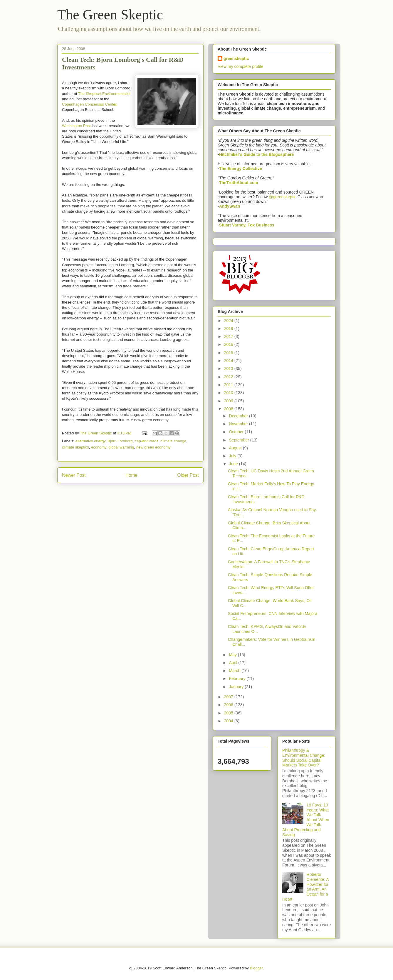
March (235, 671)
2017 (229, 336)
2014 (229, 361)
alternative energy (90, 441)
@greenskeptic (283, 197)
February (238, 679)
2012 (229, 377)
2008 (229, 409)
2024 (229, 321)
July (233, 456)
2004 (229, 721)
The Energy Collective (241, 169)
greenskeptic (236, 59)
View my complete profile (240, 66)
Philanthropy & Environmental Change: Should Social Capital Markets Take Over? (304, 758)
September (239, 440)
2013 (229, 369)
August (236, 448)
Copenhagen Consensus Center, (90, 104)
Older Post (188, 475)
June (234, 464)
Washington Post (76, 126)
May (233, 655)
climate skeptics (75, 447)
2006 (229, 705)
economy (99, 447)
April (234, 663)
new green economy (153, 447)
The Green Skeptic (110, 15)
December (239, 416)
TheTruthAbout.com (239, 183)
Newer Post (74, 475)
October (237, 432)
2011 (229, 385)
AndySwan (230, 206)
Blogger (256, 968)
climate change (173, 441)
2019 (229, 329)
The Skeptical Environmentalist (104, 94)
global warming (121, 447)
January (237, 687)
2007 (229, 697)
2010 (229, 393)
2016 (229, 344)
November (239, 424)
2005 (229, 713)
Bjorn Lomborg (120, 441)
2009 (229, 401)
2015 (229, 353)
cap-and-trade (147, 441)
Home (132, 475)
